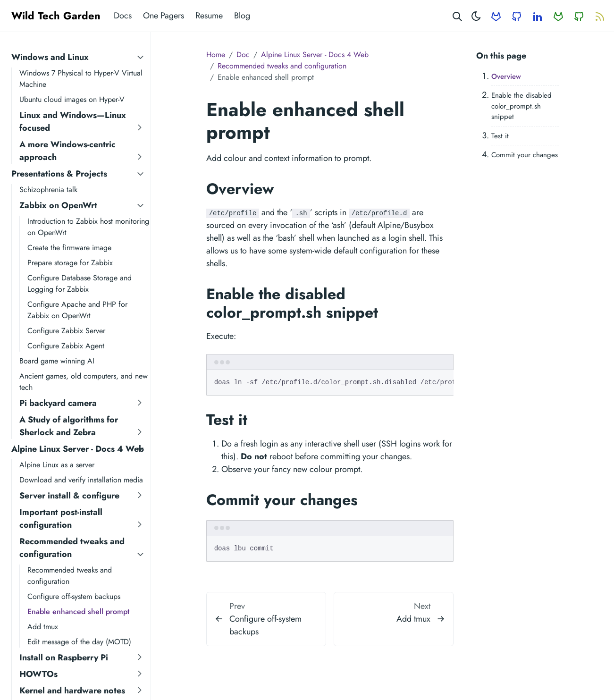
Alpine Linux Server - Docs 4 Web (78, 449)
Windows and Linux (50, 57)
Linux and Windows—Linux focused (73, 122)
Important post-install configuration (61, 519)
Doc (243, 55)
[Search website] (457, 16)
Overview (506, 76)
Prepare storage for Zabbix (70, 263)
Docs (123, 16)
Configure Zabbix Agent (66, 346)
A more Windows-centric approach (67, 151)
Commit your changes (525, 155)
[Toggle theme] (476, 16)
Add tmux (43, 627)
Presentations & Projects (59, 174)
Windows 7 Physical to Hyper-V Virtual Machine (81, 79)
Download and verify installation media (81, 480)
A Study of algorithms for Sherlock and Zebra (69, 426)
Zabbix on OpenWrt (58, 205)
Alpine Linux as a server (57, 465)
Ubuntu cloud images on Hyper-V (72, 99)
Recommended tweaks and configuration (72, 548)
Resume (209, 16)
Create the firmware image (69, 248)
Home (216, 55)
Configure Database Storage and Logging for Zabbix (80, 283)
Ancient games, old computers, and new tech (84, 382)
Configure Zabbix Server (66, 331)
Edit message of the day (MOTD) (79, 642)
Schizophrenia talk (48, 190)
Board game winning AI (57, 361)
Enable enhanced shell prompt (78, 611)
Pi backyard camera (58, 403)
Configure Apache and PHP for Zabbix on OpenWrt (77, 310)
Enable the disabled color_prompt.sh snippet (521, 106)
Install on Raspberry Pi (64, 658)
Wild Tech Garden (56, 16)
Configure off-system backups (74, 596)
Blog (242, 16)
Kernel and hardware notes (72, 691)
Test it (500, 136)
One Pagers (164, 16)
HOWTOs (38, 674)
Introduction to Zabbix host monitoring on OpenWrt (88, 227)
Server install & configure (69, 496)
